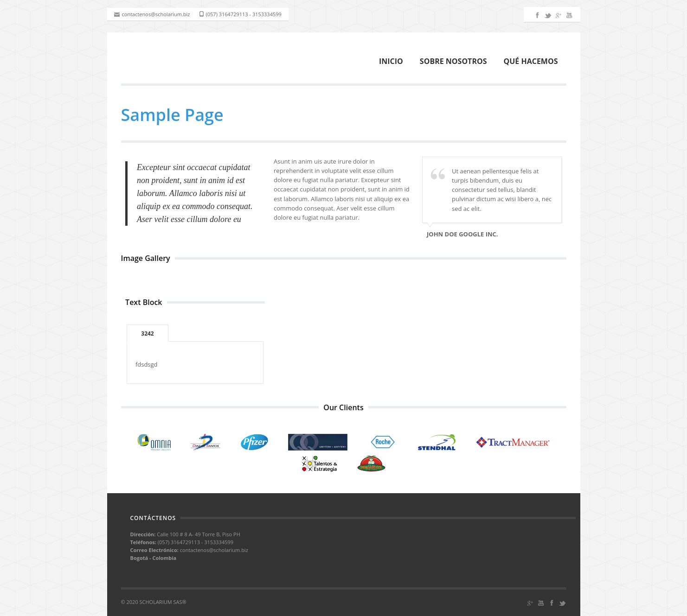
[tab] (147, 333)
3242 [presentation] (147, 333)
